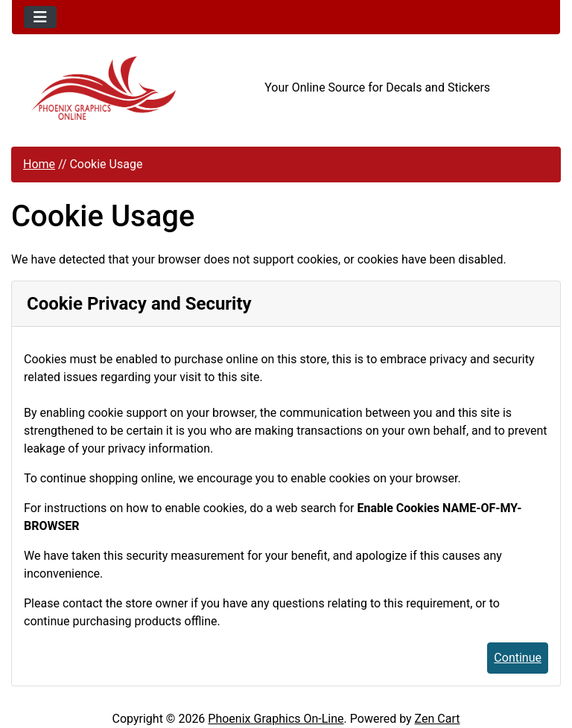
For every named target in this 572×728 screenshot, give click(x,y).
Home (39, 164)
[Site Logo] (103, 88)
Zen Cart (438, 719)
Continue (518, 658)
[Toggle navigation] (40, 17)
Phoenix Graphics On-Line (276, 719)
